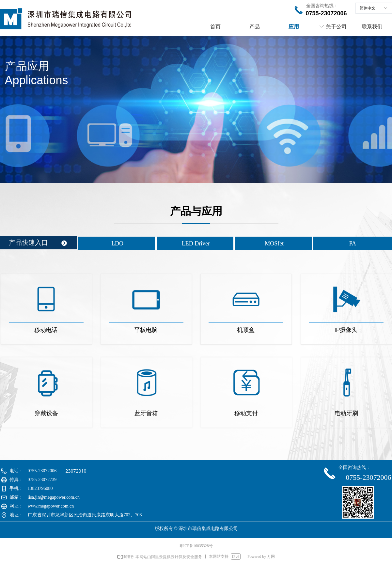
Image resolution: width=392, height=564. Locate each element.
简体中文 (368, 8)
